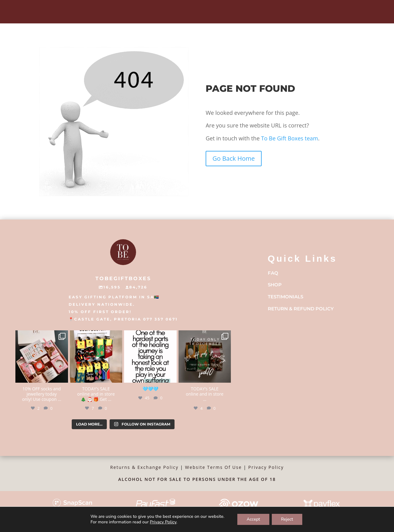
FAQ (273, 273)
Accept (253, 519)
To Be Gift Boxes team (289, 138)
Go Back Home (234, 158)
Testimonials (285, 297)
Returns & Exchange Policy (144, 467)
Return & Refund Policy (301, 309)
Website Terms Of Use (213, 467)
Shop (275, 285)
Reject (287, 519)
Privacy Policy (266, 467)
